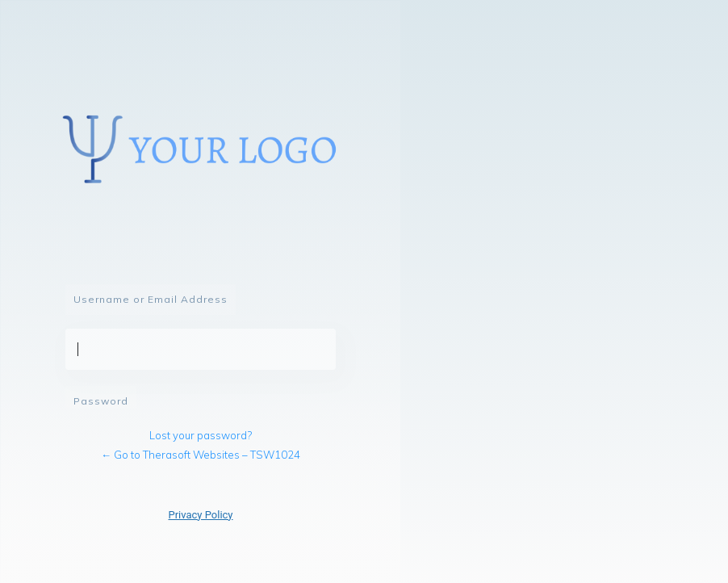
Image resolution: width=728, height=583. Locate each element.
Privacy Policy (200, 515)
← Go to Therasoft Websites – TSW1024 (201, 455)
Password (101, 401)
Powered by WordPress (201, 153)
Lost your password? (201, 435)
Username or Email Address (151, 299)
